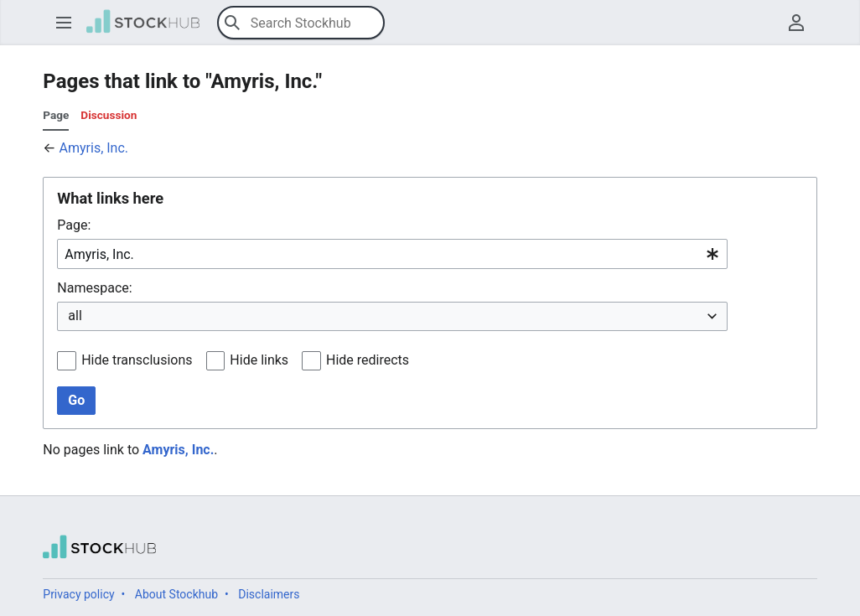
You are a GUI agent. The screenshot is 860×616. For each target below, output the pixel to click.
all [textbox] (75, 316)
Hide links (259, 360)
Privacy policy (78, 594)
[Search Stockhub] (301, 23)
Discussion (109, 115)
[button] (64, 23)
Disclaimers (269, 594)
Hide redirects (368, 360)
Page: (74, 225)
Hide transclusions (137, 360)
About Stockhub (176, 594)
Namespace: (94, 288)
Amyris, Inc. (94, 148)
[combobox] (392, 254)
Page (56, 115)
